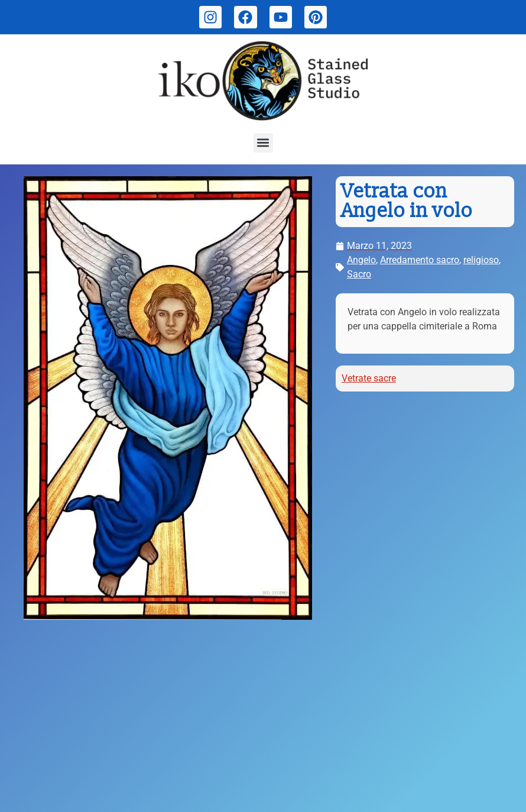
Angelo (361, 260)
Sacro (359, 274)
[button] (263, 143)
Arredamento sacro (420, 260)
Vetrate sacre (369, 378)
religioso (481, 260)
